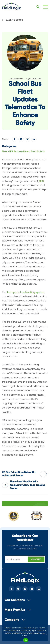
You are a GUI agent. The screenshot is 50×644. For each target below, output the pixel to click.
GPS (41, 181)
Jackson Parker (16, 78)
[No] (47, 634)
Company (15, 620)
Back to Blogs (12, 20)
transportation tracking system (26, 292)
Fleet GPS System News (16, 151)
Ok (26, 640)
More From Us (18, 610)
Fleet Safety (38, 151)
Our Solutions (18, 600)
